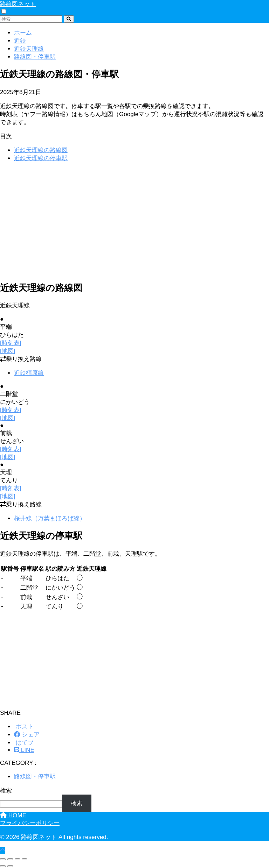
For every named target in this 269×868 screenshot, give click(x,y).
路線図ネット (18, 4)
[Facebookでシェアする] (27, 735)
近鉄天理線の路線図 (41, 150)
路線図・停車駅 (35, 777)
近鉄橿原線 (29, 373)
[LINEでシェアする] (24, 750)
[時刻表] (11, 343)
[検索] (69, 19)
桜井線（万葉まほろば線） (50, 518)
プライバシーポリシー (30, 823)
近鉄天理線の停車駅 (41, 158)
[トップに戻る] (3, 850)
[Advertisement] (134, 217)
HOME (13, 815)
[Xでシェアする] (24, 727)
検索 (6, 791)
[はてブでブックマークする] (24, 743)
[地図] (8, 351)
